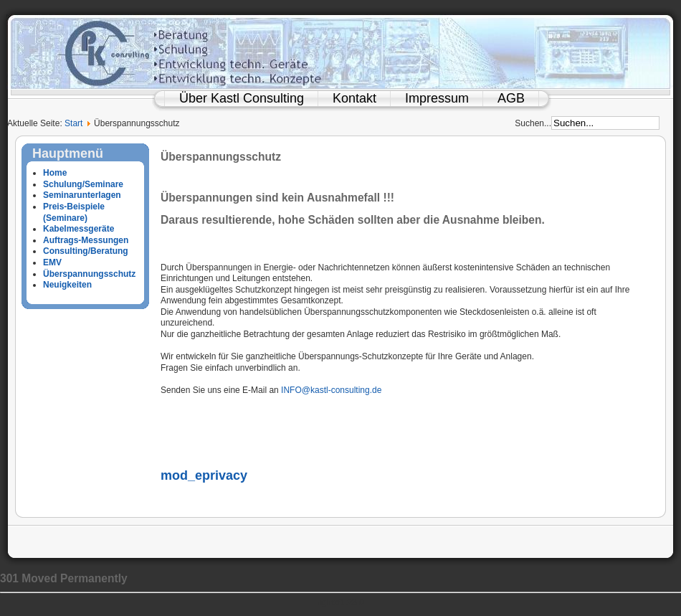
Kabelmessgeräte (78, 229)
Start (73, 123)
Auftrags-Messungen (86, 240)
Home (55, 173)
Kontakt (354, 98)
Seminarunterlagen (82, 195)
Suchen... (533, 123)
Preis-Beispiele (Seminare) (74, 212)
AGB (511, 98)
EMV (52, 262)
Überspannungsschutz (89, 274)
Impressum (437, 98)
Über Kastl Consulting (242, 98)
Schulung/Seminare (83, 184)
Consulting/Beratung (86, 251)
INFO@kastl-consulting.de (331, 390)
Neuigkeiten (67, 285)
